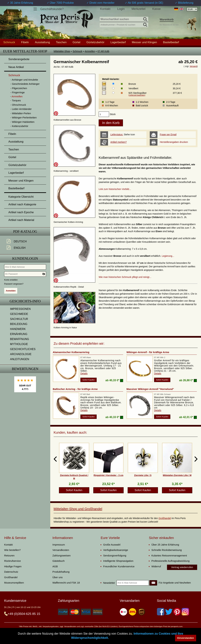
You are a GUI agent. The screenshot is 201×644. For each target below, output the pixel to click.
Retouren (9, 555)
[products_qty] (104, 114)
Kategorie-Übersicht (21, 197)
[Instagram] (185, 612)
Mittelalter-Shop (62, 51)
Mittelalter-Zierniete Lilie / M (177, 475)
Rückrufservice (12, 561)
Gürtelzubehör (95, 42)
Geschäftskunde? (52, 9)
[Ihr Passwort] (25, 274)
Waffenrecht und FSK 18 (66, 583)
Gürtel (76, 42)
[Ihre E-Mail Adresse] (25, 267)
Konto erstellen (11, 280)
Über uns (58, 577)
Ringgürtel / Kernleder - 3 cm (109, 475)
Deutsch (20, 241)
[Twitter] (169, 612)
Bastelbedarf (171, 42)
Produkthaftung (61, 572)
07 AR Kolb (103, 51)
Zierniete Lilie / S (143, 475)
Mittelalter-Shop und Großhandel (78, 509)
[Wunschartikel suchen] (124, 19)
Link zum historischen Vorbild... (115, 189)
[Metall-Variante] (113, 84)
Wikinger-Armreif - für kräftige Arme (148, 352)
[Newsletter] (153, 583)
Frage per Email (168, 134)
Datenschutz (11, 572)
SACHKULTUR (19, 319)
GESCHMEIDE (19, 314)
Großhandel (165, 518)
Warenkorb (167, 20)
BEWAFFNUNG (20, 339)
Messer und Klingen (144, 42)
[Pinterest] (177, 612)
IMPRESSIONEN (20, 309)
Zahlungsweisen (61, 555)
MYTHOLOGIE (19, 344)
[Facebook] (161, 612)
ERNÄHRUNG (19, 334)
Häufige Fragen (13, 566)
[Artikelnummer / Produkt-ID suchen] (124, 24)
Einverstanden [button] (186, 638)
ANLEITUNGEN (20, 359)
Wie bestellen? (12, 550)
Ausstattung (42, 42)
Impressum (59, 545)
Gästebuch (59, 561)
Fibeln (25, 42)
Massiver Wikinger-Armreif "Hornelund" (150, 389)
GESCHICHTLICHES (23, 349)
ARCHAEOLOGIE (21, 354)
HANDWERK (18, 329)
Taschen (61, 42)
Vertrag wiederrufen (182, 567)
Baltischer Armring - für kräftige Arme (75, 389)
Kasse (156, 9)
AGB (55, 566)
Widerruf (156, 566)
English (20, 248)
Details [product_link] (84, 374)
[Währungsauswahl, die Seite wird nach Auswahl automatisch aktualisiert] (192, 9)
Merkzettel (138, 9)
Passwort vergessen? (14, 284)
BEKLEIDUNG (19, 324)
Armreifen (90, 51)
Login (121, 9)
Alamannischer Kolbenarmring (71, 352)
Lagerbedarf (118, 42)
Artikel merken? (119, 142)
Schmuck (78, 51)
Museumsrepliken (14, 583)
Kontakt (105, 9)
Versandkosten (61, 550)
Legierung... (168, 256)
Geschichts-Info (25, 301)
